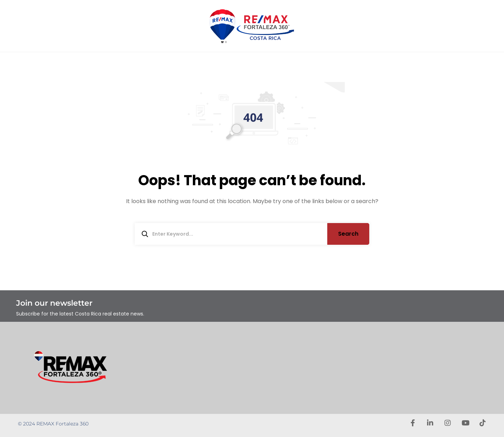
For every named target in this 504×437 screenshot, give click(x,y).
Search (348, 234)
